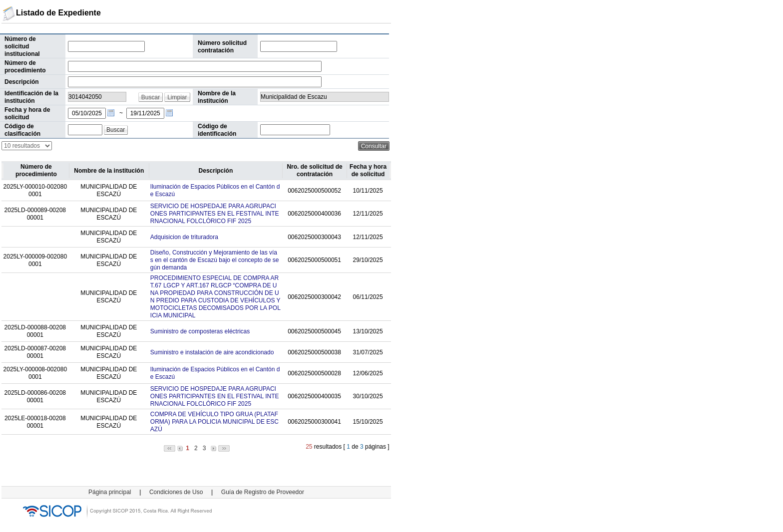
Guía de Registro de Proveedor (263, 492)
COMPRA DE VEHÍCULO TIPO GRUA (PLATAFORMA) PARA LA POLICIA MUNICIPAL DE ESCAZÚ (214, 422)
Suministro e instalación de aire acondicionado (212, 352)
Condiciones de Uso (176, 492)
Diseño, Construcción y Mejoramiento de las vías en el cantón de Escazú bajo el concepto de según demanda (215, 260)
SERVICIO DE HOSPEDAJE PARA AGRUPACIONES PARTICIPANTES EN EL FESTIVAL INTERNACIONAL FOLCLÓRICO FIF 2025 (215, 214)
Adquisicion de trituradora (184, 237)
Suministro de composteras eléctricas (200, 331)
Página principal (110, 492)
